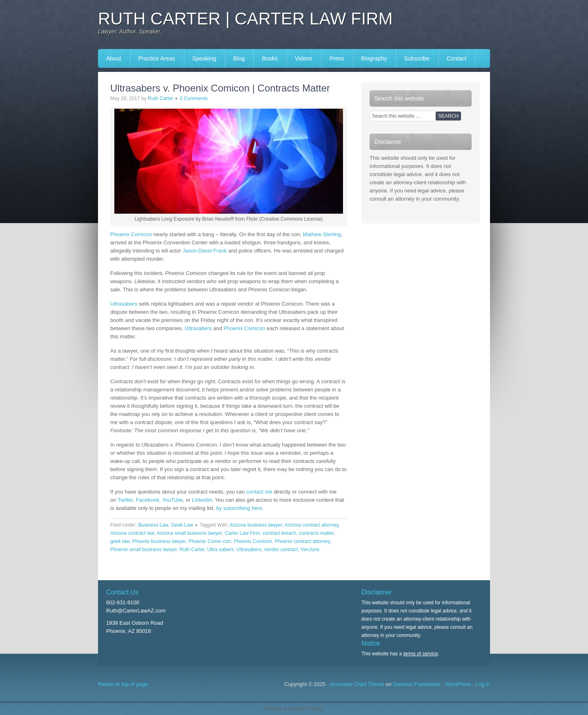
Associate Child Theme (357, 684)
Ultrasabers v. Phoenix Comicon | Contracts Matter (220, 88)
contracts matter (316, 533)
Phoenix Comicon (131, 234)
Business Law (153, 525)
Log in (483, 684)
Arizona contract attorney (312, 525)
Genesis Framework (417, 684)
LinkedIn (202, 500)
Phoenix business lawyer (159, 541)
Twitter (125, 500)
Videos (304, 58)
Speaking (204, 58)
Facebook (148, 500)
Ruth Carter (160, 98)
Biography (374, 58)
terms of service (421, 654)
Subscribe (417, 58)
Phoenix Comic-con (209, 541)
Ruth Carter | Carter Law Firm (245, 19)
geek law (120, 541)
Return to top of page (123, 684)
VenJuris (310, 550)
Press (337, 58)
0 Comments (194, 98)
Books (270, 58)
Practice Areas (157, 58)
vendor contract (281, 550)
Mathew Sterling (322, 234)
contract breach (280, 533)
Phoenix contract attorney (302, 541)
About (114, 58)
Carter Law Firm (242, 533)
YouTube (173, 500)
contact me (259, 492)
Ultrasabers (124, 304)
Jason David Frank (205, 251)
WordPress (458, 684)
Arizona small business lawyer (189, 533)
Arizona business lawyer (256, 525)
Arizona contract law (132, 533)
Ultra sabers (220, 550)
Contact (457, 58)
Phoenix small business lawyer (144, 550)
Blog (239, 58)
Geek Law (182, 525)
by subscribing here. (240, 508)
